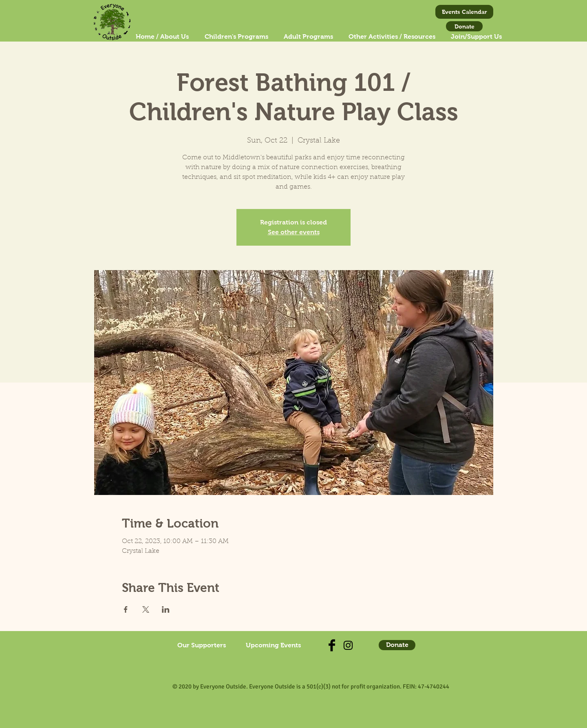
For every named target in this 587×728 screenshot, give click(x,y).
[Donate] (464, 26)
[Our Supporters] (201, 645)
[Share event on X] (146, 609)
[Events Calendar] (464, 12)
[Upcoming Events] (273, 645)
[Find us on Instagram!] (348, 645)
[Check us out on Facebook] (332, 645)
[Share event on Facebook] (126, 609)
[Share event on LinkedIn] (166, 609)
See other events (294, 232)
